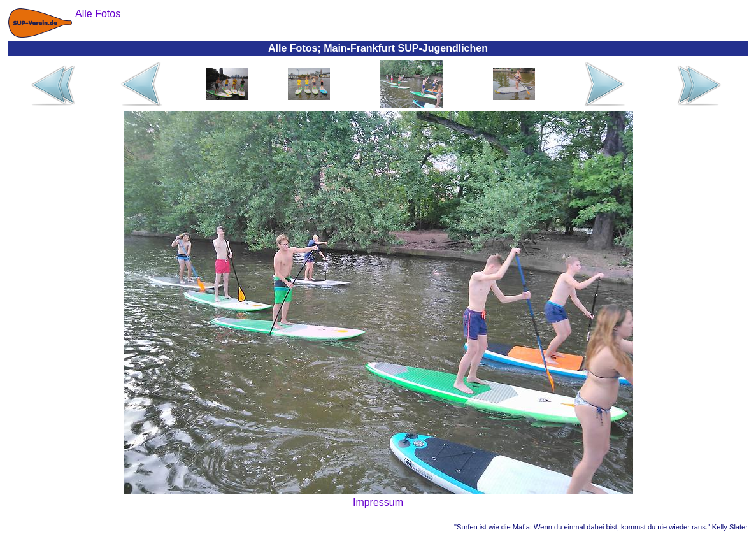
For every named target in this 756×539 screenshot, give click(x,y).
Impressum (378, 502)
